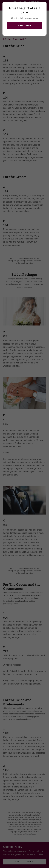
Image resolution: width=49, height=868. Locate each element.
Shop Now (25, 26)
